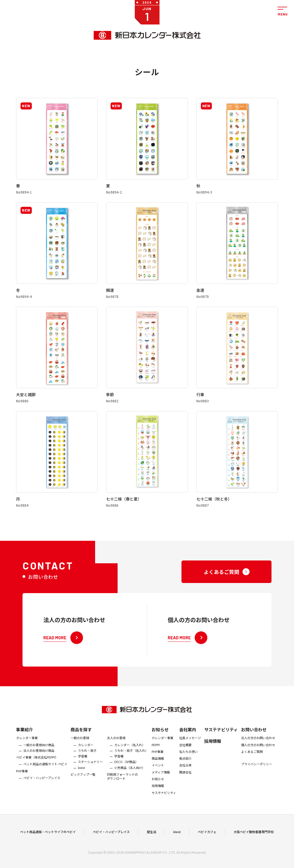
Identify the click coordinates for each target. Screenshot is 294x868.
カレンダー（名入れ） (130, 753)
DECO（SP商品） (126, 771)
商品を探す (81, 738)
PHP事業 (22, 780)
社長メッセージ (190, 747)
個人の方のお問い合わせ (258, 753)
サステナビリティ (164, 801)
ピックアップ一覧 (83, 783)
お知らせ (160, 738)
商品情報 (158, 767)
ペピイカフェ (207, 836)
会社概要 (185, 753)
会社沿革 (185, 774)
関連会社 (185, 781)
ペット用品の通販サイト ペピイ (45, 773)
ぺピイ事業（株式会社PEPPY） (37, 766)
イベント (158, 774)
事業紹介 (24, 738)
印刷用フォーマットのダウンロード (122, 785)
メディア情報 (161, 781)
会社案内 (188, 738)
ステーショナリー (90, 771)
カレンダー (86, 753)
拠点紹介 (185, 767)
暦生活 (152, 836)
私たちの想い (188, 760)
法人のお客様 (116, 747)
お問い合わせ (254, 738)
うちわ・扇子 (87, 759)
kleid (81, 776)
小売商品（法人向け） (130, 776)
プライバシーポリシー (257, 773)
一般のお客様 (80, 747)
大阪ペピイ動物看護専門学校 (254, 836)
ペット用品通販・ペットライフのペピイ (48, 836)
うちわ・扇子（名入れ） (131, 759)
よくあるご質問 (252, 760)
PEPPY (156, 753)
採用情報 (158, 795)
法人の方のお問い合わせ (258, 747)
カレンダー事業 (27, 747)
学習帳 (83, 765)
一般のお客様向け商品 (39, 753)
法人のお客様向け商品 (39, 759)
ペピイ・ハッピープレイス (42, 786)
